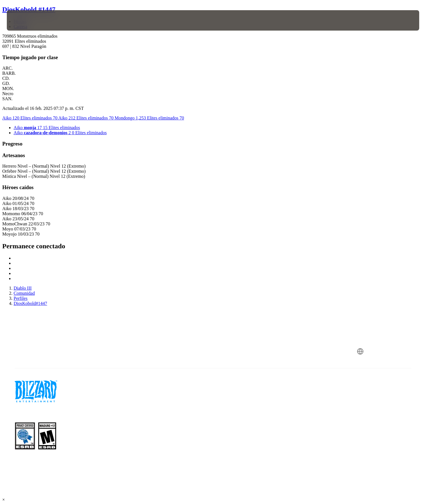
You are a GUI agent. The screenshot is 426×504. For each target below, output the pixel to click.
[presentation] (28, 20)
